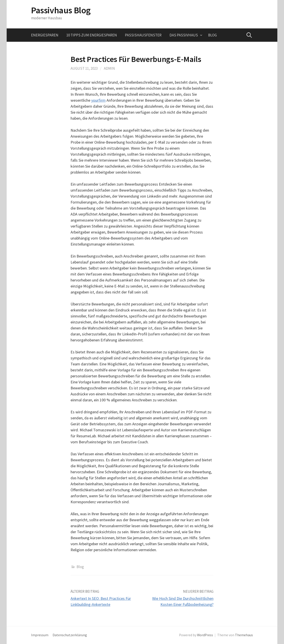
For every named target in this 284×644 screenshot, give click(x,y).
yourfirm (98, 100)
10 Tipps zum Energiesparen (92, 35)
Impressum (40, 635)
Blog (212, 35)
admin (109, 68)
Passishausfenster (143, 35)
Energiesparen (45, 35)
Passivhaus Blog (61, 10)
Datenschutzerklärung (70, 635)
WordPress (205, 635)
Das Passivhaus (184, 35)
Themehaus (244, 635)
